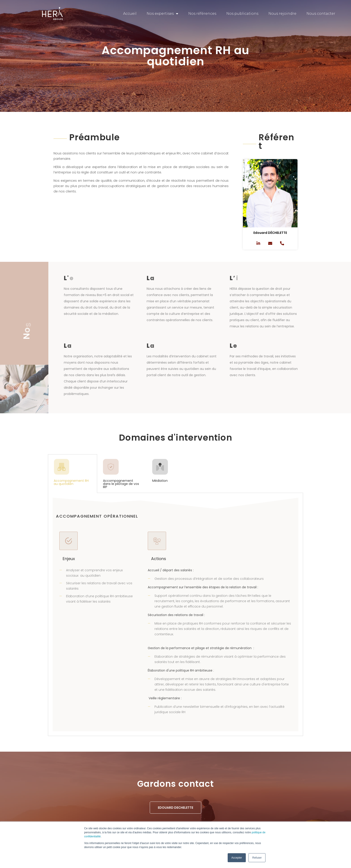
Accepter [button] (237, 858)
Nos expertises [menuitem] (162, 14)
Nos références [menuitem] (202, 14)
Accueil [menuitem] (130, 14)
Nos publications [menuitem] (242, 14)
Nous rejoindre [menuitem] (282, 14)
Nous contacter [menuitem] (321, 14)
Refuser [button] (257, 858)
